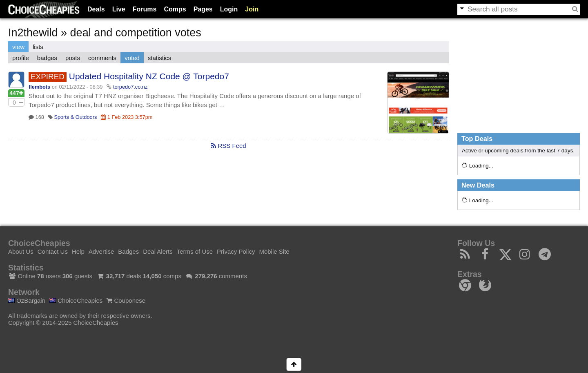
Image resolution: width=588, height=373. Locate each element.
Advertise (101, 251)
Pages (203, 9)
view (18, 47)
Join (252, 9)
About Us (21, 251)
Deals (96, 9)
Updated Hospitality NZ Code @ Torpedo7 (149, 76)
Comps (175, 9)
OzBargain (27, 300)
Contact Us (53, 251)
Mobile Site (274, 251)
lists (38, 47)
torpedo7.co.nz (130, 87)
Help (78, 251)
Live (119, 9)
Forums (145, 9)
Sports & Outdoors (75, 117)
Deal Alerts (158, 251)
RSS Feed (228, 146)
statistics (160, 58)
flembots (39, 87)
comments (102, 58)
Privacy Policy (236, 251)
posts (73, 58)
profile (21, 58)
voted (132, 58)
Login (229, 9)
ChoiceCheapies (76, 300)
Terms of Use (195, 251)
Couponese (126, 300)
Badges (128, 251)
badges (47, 58)
